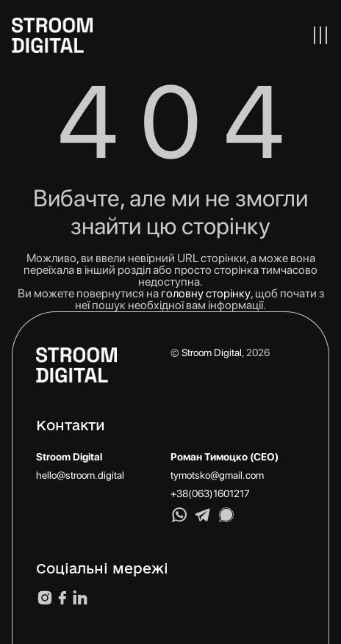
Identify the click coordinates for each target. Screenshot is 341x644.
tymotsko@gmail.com (217, 475)
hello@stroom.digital (80, 475)
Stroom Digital (212, 352)
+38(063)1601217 (210, 493)
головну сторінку (206, 293)
